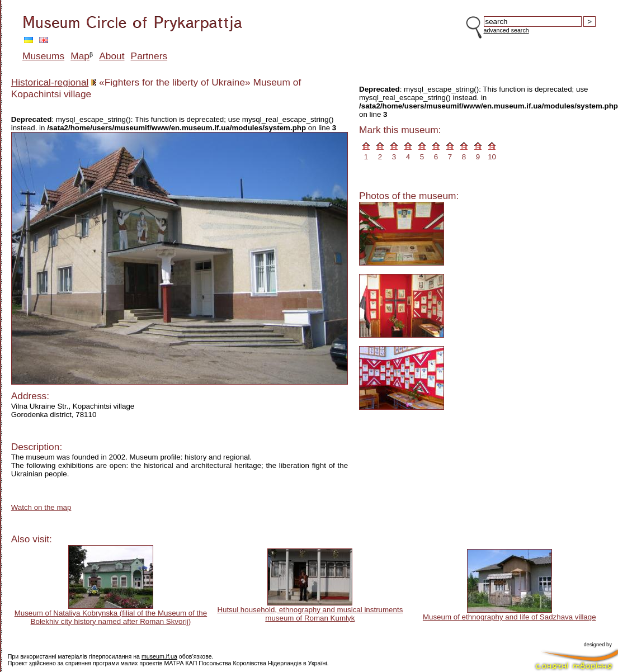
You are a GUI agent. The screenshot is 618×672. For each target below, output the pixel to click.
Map (80, 56)
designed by (598, 645)
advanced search (506, 30)
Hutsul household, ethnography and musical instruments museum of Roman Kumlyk (310, 614)
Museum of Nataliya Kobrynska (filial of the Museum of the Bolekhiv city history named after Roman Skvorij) (111, 617)
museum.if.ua (159, 656)
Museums (43, 56)
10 (492, 157)
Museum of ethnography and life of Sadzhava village (510, 617)
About (112, 56)
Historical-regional (50, 82)
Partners (149, 56)
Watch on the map (41, 507)
